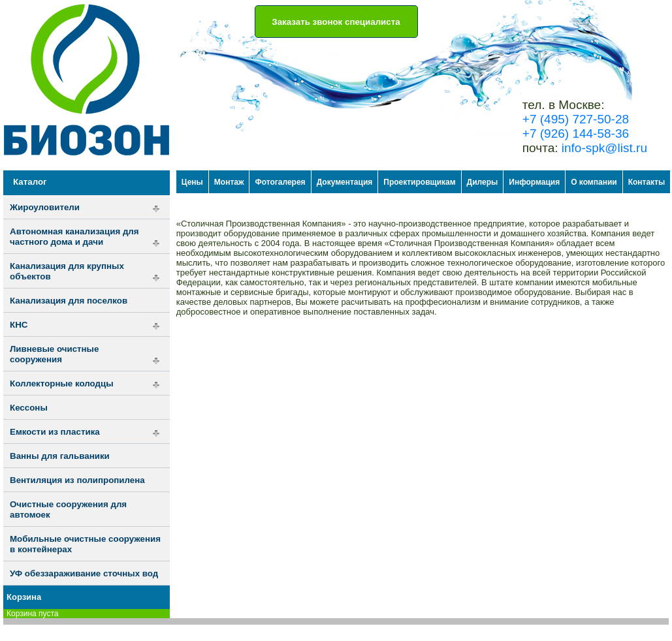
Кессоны (29, 408)
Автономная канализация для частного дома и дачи (74, 237)
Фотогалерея (280, 182)
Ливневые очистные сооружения (54, 354)
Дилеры (483, 182)
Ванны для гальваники (60, 456)
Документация (345, 182)
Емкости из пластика (55, 432)
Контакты (647, 182)
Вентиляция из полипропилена (77, 480)
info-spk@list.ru (604, 148)
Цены (192, 182)
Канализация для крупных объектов (67, 271)
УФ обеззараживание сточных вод (84, 573)
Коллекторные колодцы (62, 383)
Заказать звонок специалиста (336, 22)
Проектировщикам (419, 182)
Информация (534, 182)
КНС (19, 325)
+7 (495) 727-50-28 (576, 119)
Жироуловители (45, 207)
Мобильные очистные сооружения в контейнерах (85, 544)
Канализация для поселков (69, 301)
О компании (594, 182)
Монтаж (229, 182)
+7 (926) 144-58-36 (576, 133)
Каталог (30, 182)
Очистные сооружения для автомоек (68, 509)
